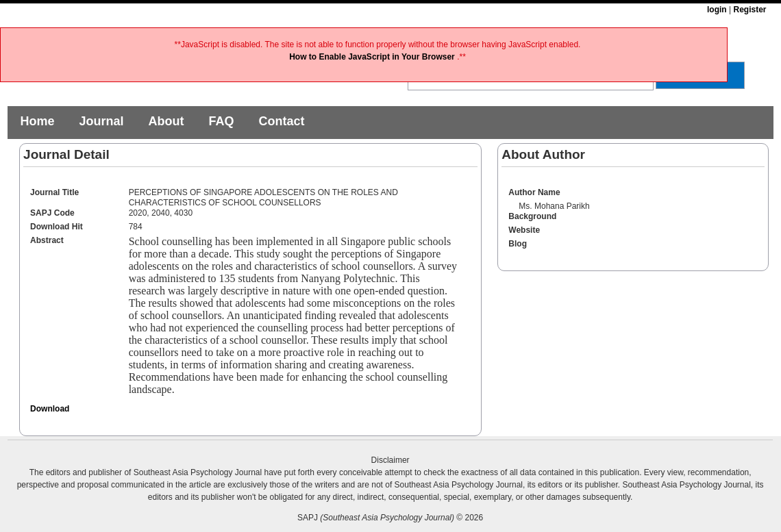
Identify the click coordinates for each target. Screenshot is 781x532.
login (717, 10)
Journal (101, 121)
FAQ (221, 121)
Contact (281, 121)
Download (50, 409)
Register (749, 10)
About (166, 121)
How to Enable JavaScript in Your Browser (373, 57)
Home (37, 121)
